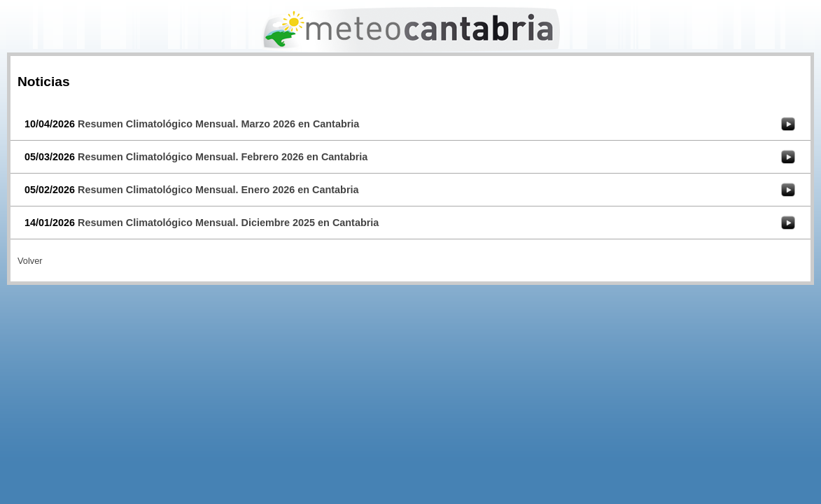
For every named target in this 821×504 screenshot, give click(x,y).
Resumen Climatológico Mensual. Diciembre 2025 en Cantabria (228, 223)
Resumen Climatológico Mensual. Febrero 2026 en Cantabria (223, 157)
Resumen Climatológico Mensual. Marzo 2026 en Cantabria (218, 124)
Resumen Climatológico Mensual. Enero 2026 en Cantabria (218, 190)
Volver (30, 261)
